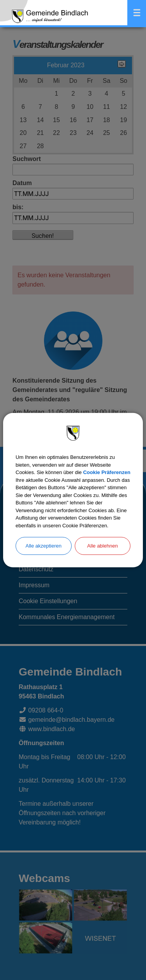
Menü (137, 13)
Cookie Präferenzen (106, 472)
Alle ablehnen (103, 546)
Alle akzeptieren (44, 546)
